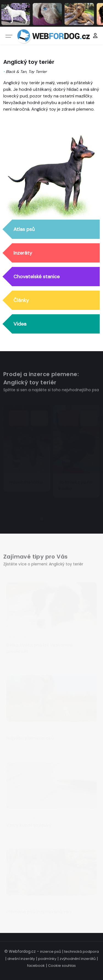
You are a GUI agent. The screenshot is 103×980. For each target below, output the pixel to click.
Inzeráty (23, 253)
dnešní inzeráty (21, 959)
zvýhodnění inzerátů (78, 959)
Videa (20, 324)
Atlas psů (24, 230)
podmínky (47, 959)
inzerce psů (51, 952)
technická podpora (82, 952)
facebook (36, 966)
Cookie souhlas (62, 966)
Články (21, 301)
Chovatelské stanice (37, 277)
